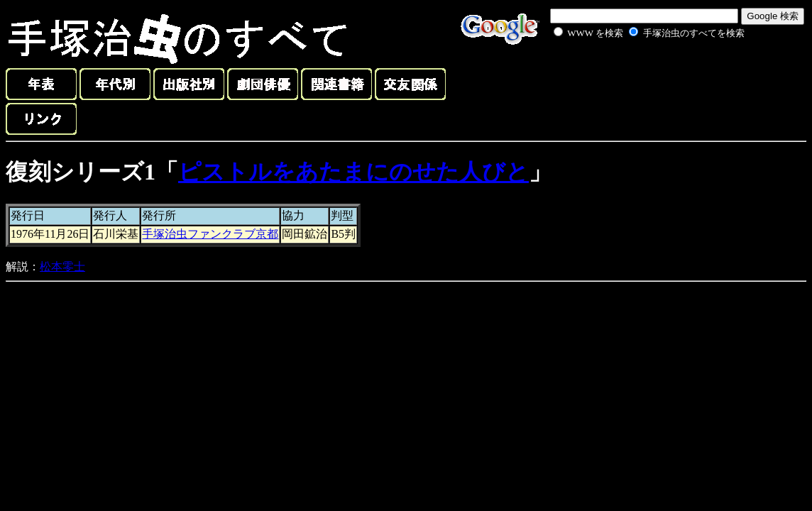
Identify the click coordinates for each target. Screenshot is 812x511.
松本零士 (62, 267)
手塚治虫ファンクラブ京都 (210, 234)
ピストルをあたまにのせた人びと (353, 172)
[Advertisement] (633, 74)
